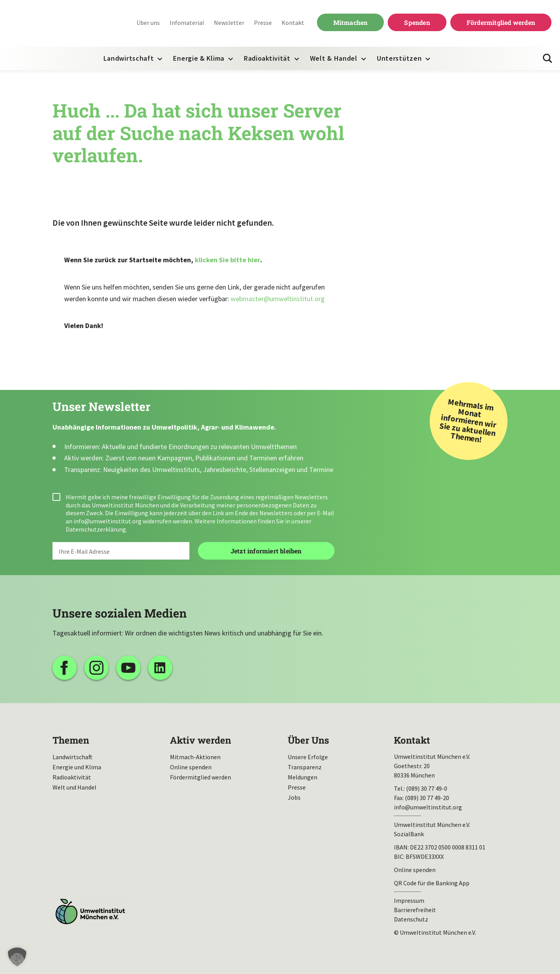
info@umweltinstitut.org (108, 521)
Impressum (409, 900)
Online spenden (191, 767)
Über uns (148, 23)
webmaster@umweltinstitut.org (278, 299)
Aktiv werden (200, 740)
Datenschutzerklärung (96, 529)
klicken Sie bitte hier (227, 260)
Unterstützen (399, 58)
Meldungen (303, 777)
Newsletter (229, 23)
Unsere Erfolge (308, 757)
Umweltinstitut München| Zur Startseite (58, 24)
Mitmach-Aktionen (195, 757)
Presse (263, 23)
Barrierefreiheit (415, 910)
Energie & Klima (199, 58)
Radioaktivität (267, 58)
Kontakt (293, 23)
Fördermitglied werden (501, 22)
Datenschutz (411, 919)
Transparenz (305, 767)
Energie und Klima (77, 767)
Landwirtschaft (129, 58)
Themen (71, 740)
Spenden (417, 22)
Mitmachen (351, 22)
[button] (17, 957)
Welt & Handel (334, 58)
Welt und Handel (74, 787)
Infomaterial (187, 23)
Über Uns (308, 740)
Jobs (294, 797)
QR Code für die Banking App (432, 883)
